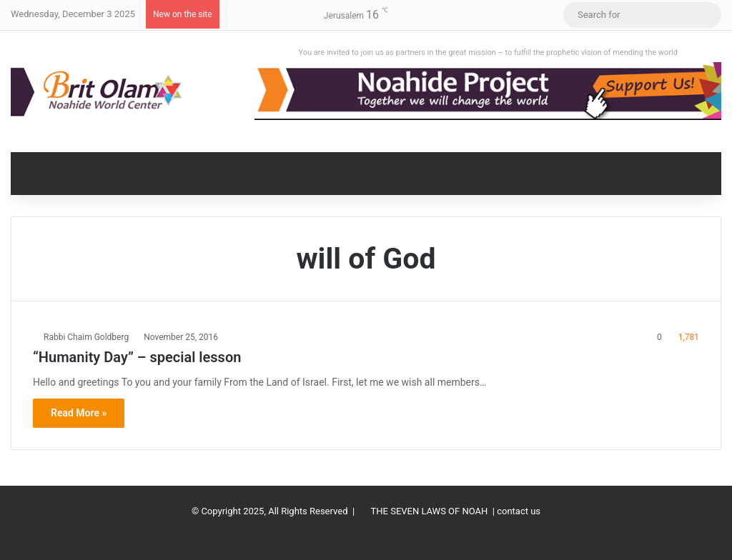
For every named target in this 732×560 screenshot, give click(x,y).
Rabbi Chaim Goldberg (86, 337)
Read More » (79, 413)
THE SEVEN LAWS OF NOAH (430, 511)
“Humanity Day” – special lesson (137, 357)
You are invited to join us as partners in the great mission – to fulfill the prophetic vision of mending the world (488, 52)
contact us (519, 511)
